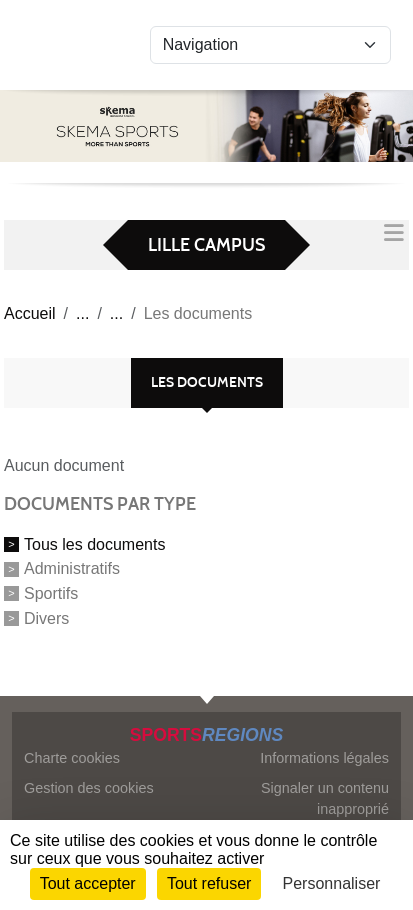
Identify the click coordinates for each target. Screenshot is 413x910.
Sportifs (51, 593)
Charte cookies (72, 758)
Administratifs (72, 568)
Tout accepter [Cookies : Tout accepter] (88, 883)
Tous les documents (94, 543)
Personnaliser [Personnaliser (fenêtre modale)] (332, 883)
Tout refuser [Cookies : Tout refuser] (209, 883)
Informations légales (324, 758)
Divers (46, 618)
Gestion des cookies (89, 788)
